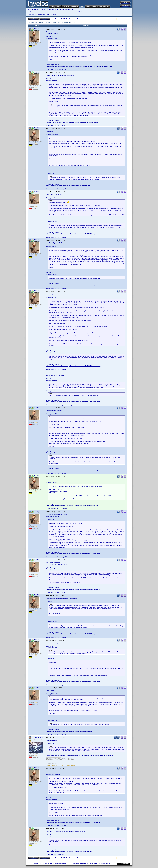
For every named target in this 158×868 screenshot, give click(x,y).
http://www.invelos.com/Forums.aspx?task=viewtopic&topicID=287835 (69, 186)
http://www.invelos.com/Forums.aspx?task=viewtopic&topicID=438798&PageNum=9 (87, 756)
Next (128, 19)
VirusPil (36, 29)
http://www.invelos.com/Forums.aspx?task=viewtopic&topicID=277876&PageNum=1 (73, 122)
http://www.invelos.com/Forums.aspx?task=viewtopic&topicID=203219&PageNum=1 (73, 366)
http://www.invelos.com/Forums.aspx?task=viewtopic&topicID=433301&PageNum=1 (73, 554)
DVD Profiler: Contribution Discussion (72, 19)
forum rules (61, 9)
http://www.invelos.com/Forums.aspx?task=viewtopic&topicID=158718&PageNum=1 (73, 402)
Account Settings (93, 864)
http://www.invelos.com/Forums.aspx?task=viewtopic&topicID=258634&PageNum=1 (73, 285)
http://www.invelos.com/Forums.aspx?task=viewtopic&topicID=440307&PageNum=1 (73, 822)
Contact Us (76, 864)
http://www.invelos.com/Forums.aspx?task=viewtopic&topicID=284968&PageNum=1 (73, 506)
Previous (122, 19)
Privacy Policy (84, 864)
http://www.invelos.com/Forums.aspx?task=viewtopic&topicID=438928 (69, 731)
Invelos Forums (55, 19)
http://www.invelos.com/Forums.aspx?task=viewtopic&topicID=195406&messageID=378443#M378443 (79, 470)
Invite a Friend (103, 864)
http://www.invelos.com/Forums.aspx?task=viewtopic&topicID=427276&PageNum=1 (73, 589)
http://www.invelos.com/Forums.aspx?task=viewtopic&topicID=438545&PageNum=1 (73, 634)
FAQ (109, 864)
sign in (49, 14)
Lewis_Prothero (39, 737)
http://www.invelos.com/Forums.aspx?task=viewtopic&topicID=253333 (69, 851)
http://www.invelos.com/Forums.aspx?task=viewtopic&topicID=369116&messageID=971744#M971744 (79, 66)
